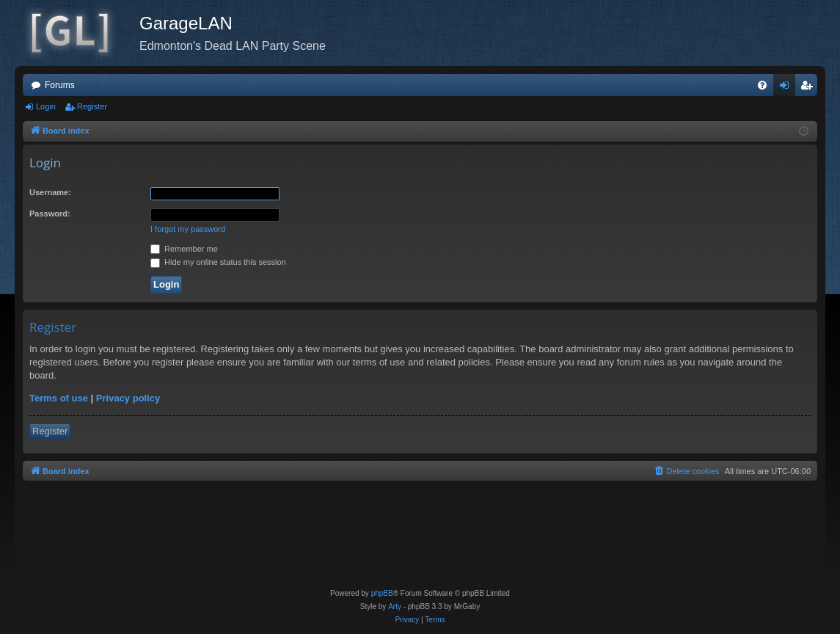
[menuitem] (762, 85)
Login (46, 106)
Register (92, 106)
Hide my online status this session (218, 262)
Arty (395, 606)
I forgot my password (188, 229)
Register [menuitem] (810, 88)
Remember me (184, 249)
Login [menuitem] (788, 88)
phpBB (382, 593)
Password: (50, 214)
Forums (60, 85)
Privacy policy (128, 398)
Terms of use (59, 398)
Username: (50, 192)
